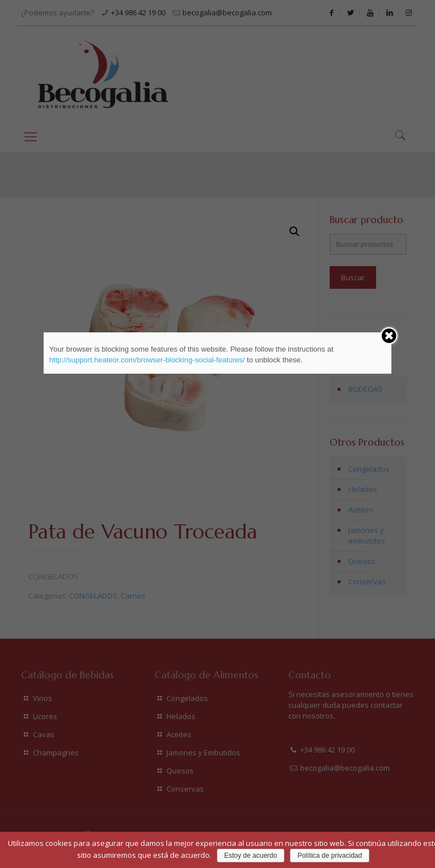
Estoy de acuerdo (251, 856)
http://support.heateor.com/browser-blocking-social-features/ (147, 360)
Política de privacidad (330, 856)
